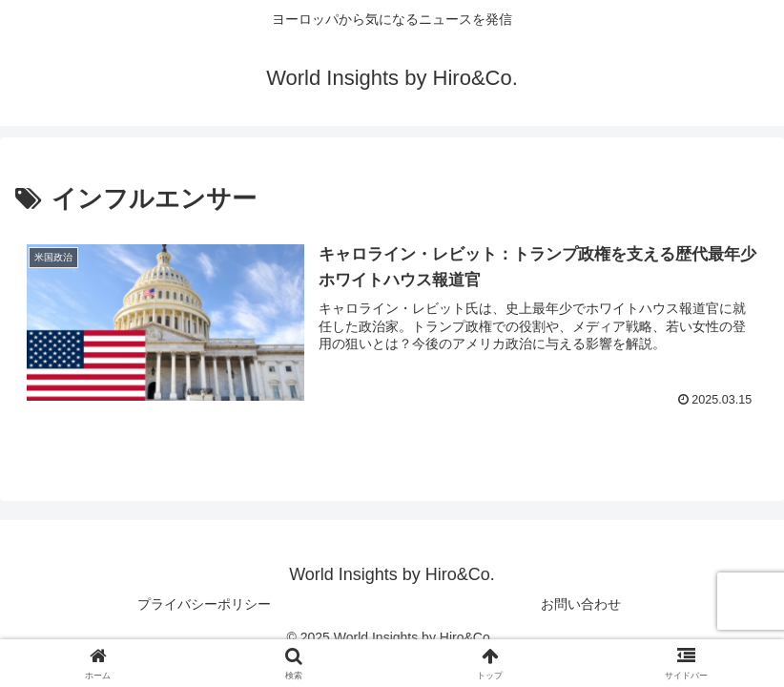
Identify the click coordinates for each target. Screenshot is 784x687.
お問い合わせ (581, 604)
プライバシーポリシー (204, 604)
